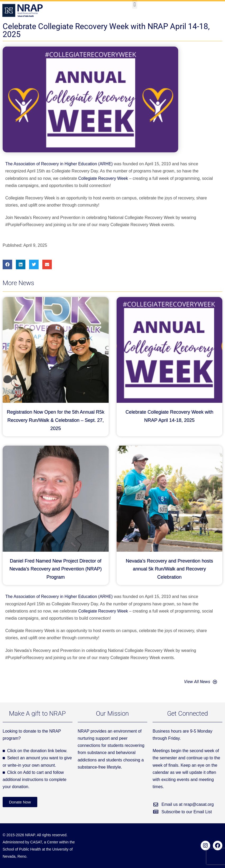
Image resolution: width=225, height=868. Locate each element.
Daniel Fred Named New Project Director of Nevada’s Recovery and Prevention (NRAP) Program (56, 569)
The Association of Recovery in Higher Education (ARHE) (59, 164)
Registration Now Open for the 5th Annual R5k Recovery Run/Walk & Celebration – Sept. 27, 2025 (56, 420)
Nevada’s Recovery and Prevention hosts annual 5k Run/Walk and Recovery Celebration (169, 569)
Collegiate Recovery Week (103, 178)
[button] (135, 4)
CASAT (36, 842)
